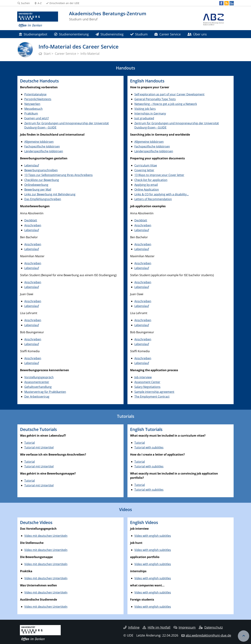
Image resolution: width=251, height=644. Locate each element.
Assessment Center (147, 382)
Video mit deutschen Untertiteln (46, 536)
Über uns (197, 34)
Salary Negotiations (147, 387)
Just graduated (144, 118)
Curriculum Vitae (146, 165)
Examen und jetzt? (37, 118)
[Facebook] (221, 3)
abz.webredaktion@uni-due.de (208, 635)
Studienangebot (33, 34)
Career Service (167, 34)
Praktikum (31, 113)
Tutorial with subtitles (149, 447)
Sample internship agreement (154, 392)
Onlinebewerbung (36, 185)
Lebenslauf (32, 165)
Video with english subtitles (153, 536)
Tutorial (30, 443)
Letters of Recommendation (153, 199)
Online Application (147, 189)
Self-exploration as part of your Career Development (169, 94)
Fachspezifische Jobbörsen (42, 146)
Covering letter (144, 170)
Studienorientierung (71, 34)
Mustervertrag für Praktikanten (45, 392)
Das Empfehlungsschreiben (43, 199)
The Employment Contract (152, 397)
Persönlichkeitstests (38, 99)
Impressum (185, 627)
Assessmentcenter (37, 382)
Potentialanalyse (35, 94)
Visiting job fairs (145, 109)
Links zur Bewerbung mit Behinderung (50, 194)
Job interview (143, 377)
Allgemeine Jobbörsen (39, 142)
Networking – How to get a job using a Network (166, 104)
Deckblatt (31, 220)
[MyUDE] (232, 3)
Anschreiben (33, 225)
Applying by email (146, 185)
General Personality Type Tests (155, 99)
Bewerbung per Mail (38, 189)
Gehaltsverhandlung (38, 387)
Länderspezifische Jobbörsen (44, 151)
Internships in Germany (150, 113)
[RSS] (227, 3)
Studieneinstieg (109, 34)
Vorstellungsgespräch (39, 377)
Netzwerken (32, 104)
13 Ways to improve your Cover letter (159, 175)
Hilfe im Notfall (156, 627)
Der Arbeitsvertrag (37, 397)
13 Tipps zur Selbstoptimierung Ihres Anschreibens (58, 175)
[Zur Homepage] (38, 19)
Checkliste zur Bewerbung (42, 180)
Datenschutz (211, 627)
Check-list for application (151, 180)
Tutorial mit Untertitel (39, 447)
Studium (139, 34)
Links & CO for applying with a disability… (162, 194)
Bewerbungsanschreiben (41, 170)
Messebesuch (33, 109)
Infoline (131, 627)
